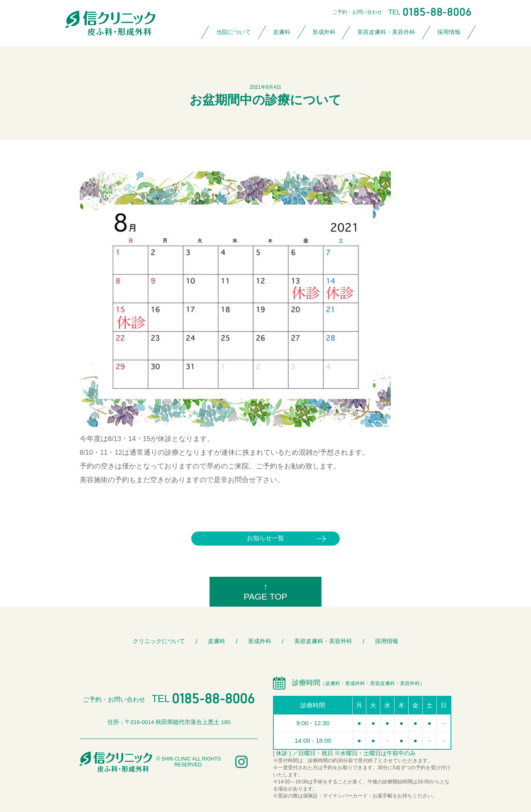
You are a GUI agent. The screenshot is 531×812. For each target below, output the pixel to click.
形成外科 (324, 32)
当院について (234, 32)
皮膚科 (282, 32)
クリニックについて (159, 641)
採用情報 (449, 32)
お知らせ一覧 (265, 538)
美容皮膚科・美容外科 (386, 32)
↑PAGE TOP (265, 591)
